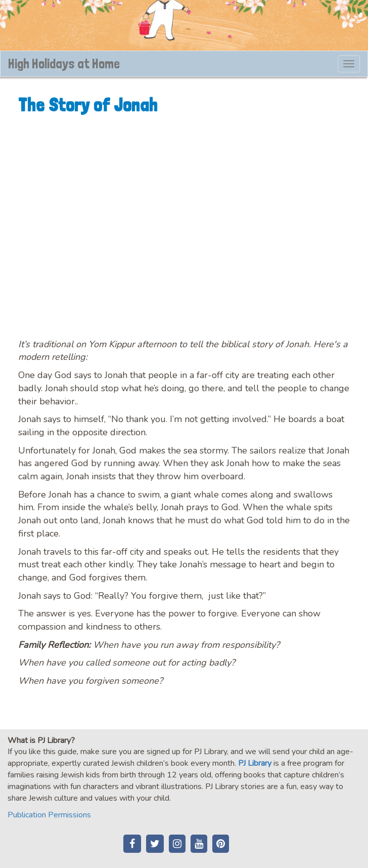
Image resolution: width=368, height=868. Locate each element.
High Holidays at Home (64, 64)
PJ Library (255, 763)
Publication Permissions (49, 815)
